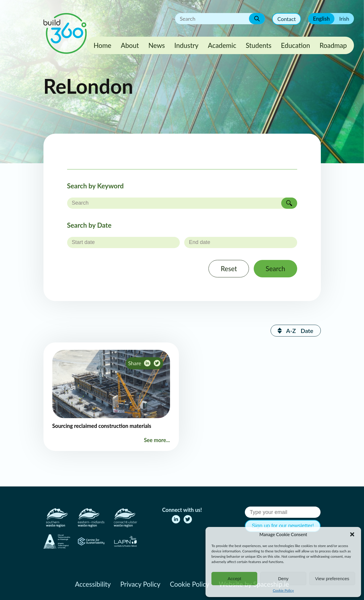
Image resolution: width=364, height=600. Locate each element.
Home (103, 45)
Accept (234, 579)
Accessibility (93, 584)
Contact (287, 19)
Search (275, 269)
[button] (352, 534)
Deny (283, 579)
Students (259, 45)
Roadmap (333, 45)
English (321, 19)
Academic (222, 45)
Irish (344, 19)
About (130, 45)
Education (296, 45)
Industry (186, 45)
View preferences (332, 579)
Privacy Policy (140, 584)
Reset (229, 269)
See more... (157, 440)
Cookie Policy (283, 590)
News (157, 45)
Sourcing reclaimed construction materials (102, 426)
